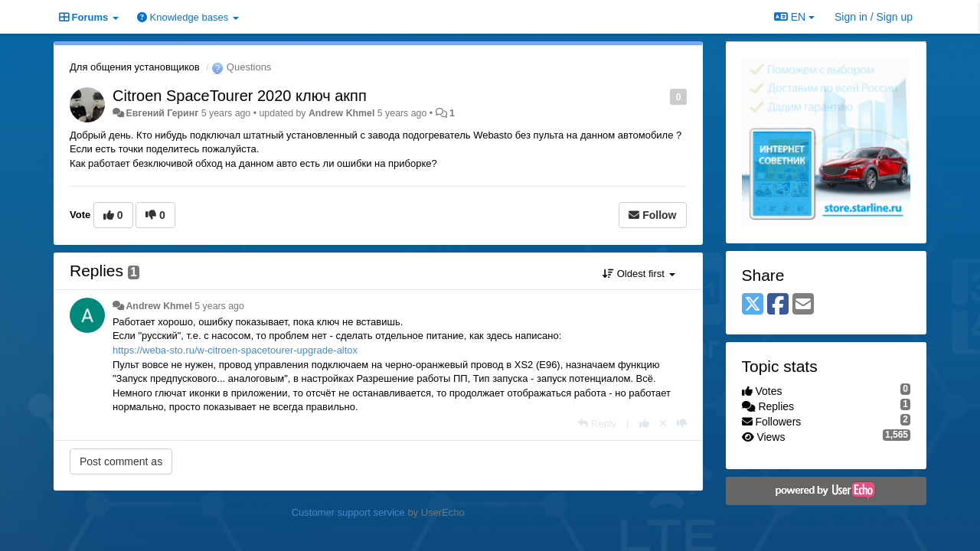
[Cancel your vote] (663, 424)
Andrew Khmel (341, 113)
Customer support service (348, 512)
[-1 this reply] (682, 424)
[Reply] (597, 424)
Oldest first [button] (639, 274)
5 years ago (219, 306)
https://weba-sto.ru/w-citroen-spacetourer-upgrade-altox (235, 350)
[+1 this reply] (644, 424)
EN (794, 17)
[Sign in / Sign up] (874, 17)
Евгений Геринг (162, 113)
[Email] (803, 305)
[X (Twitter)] (753, 305)
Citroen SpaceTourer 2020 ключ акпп (240, 96)
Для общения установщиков (135, 67)
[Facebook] (778, 305)
